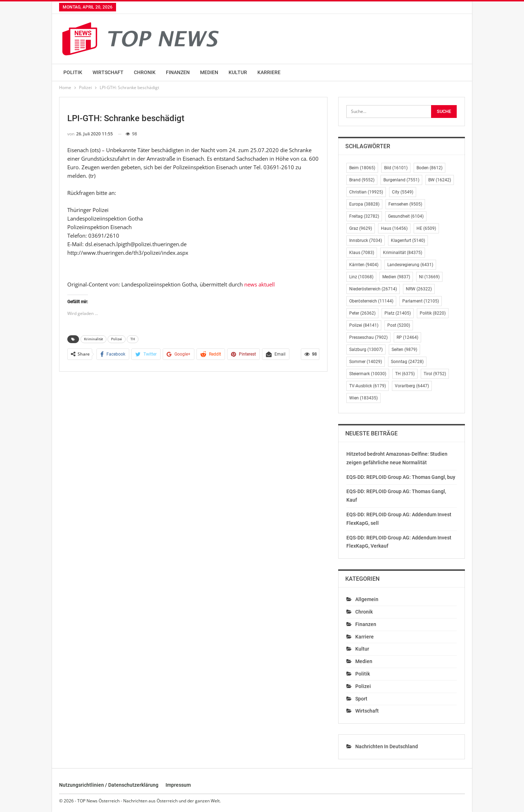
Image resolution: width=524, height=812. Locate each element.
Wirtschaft (108, 72)
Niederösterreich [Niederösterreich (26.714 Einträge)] (373, 289)
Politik (73, 72)
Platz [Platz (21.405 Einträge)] (398, 313)
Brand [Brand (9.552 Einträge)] (362, 180)
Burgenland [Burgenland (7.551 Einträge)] (401, 180)
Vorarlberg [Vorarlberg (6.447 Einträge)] (412, 386)
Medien (209, 72)
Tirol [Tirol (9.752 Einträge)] (435, 374)
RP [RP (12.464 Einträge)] (407, 337)
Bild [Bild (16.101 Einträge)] (396, 168)
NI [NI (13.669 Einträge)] (429, 277)
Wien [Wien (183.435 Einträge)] (363, 398)
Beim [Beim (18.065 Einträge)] (362, 168)
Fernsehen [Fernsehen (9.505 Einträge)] (405, 204)
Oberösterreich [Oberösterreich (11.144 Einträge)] (371, 301)
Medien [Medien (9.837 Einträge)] (396, 277)
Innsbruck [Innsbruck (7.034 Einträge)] (366, 241)
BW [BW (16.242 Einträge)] (440, 180)
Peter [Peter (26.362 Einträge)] (362, 313)
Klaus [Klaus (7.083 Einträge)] (362, 253)
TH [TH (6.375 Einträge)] (405, 374)
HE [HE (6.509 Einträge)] (426, 228)
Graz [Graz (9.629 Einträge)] (361, 228)
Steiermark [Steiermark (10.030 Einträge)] (368, 374)
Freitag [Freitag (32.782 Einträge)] (364, 216)
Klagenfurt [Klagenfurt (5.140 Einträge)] (408, 241)
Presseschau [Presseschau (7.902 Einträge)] (368, 337)
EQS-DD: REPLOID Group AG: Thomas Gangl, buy (401, 477)
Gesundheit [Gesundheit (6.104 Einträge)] (406, 216)
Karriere (269, 72)
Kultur (238, 72)
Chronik (145, 72)
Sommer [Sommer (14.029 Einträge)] (366, 362)
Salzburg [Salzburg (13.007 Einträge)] (366, 350)
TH (133, 339)
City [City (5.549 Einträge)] (403, 192)
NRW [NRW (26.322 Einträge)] (419, 289)
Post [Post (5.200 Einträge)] (399, 325)
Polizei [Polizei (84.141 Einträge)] (364, 325)
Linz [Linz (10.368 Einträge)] (361, 277)
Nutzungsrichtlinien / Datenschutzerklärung (109, 785)
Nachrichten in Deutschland (387, 746)
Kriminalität (93, 339)
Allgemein (367, 599)
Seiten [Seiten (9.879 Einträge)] (404, 350)
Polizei (117, 339)
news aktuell (260, 284)
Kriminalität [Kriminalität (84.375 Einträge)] (403, 253)
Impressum (178, 785)
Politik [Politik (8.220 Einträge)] (433, 313)
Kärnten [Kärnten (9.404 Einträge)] (364, 265)
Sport (361, 699)
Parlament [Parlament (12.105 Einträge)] (421, 301)
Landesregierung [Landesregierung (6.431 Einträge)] (410, 265)
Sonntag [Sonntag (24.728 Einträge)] (407, 362)
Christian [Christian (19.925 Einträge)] (366, 192)
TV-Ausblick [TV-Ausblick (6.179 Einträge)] (368, 386)
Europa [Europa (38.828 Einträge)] (364, 204)
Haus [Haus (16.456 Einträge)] (394, 228)
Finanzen (178, 72)
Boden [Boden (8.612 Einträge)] (429, 168)
